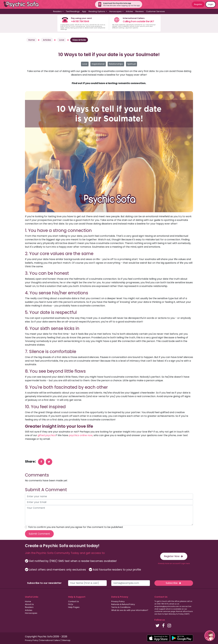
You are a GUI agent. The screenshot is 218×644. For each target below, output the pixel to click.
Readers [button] (58, 11)
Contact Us (73, 601)
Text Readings (73, 11)
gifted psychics (47, 435)
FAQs (71, 604)
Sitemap (66, 640)
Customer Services (155, 11)
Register (198, 4)
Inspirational (98, 64)
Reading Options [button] (97, 11)
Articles (129, 11)
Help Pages (74, 607)
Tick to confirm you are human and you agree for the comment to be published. (76, 527)
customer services (162, 611)
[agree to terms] (26, 527)
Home (32, 40)
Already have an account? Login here (174, 563)
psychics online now (81, 435)
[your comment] (109, 515)
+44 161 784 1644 (80, 21)
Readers (29, 607)
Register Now (174, 556)
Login (211, 4)
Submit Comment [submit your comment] (39, 534)
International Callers (50, 640)
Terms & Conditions (121, 607)
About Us (29, 604)
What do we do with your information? (130, 610)
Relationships (116, 64)
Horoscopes (31, 613)
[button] (210, 636)
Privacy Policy (118, 601)
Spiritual (131, 64)
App (84, 11)
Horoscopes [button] (116, 11)
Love (62, 40)
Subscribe (174, 583)
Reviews (140, 11)
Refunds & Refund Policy (123, 604)
